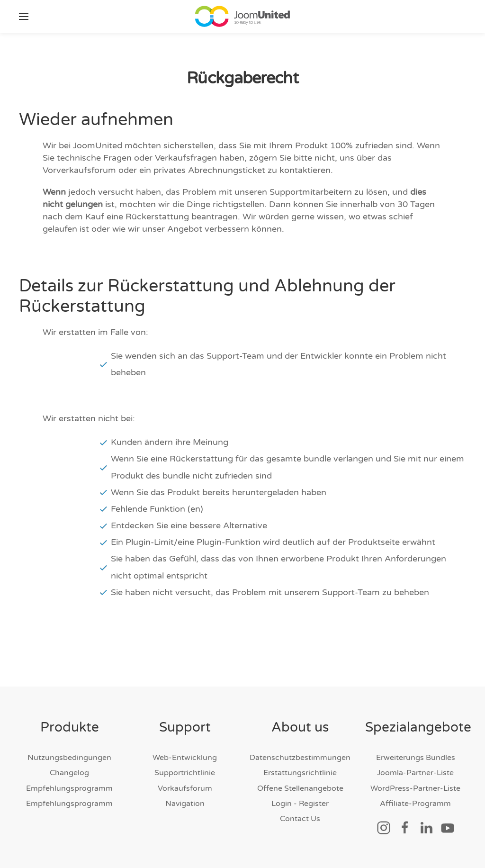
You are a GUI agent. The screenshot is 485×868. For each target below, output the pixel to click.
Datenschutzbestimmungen (300, 758)
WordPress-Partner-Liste (415, 788)
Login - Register (300, 804)
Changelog (69, 773)
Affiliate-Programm (415, 804)
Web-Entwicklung (185, 758)
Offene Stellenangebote (300, 788)
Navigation (185, 804)
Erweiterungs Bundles (416, 758)
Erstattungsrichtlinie (300, 773)
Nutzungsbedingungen (69, 758)
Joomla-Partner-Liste (415, 773)
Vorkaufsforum (185, 788)
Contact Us (300, 819)
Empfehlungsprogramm (69, 788)
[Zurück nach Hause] (242, 17)
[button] (24, 17)
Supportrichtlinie (185, 773)
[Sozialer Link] (384, 827)
